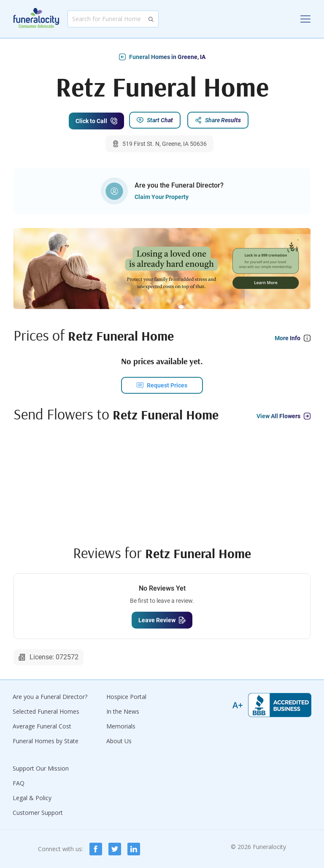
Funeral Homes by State (46, 741)
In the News (123, 711)
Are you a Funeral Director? (50, 697)
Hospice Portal (126, 697)
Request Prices (167, 386)
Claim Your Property (162, 198)
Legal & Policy (32, 798)
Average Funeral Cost (42, 726)
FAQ (19, 783)
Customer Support (38, 813)
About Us (119, 741)
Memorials (121, 726)
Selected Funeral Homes (46, 711)
